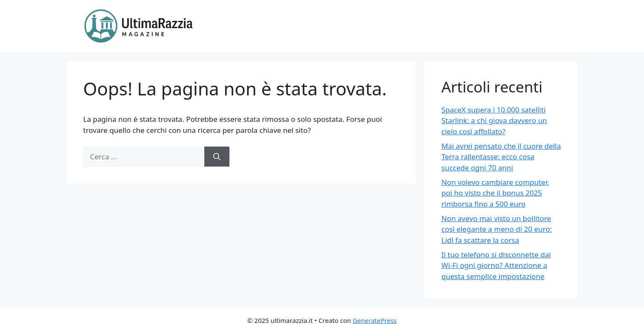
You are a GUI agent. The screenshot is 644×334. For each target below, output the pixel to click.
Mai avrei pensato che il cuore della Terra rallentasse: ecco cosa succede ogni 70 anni (501, 157)
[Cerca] (217, 157)
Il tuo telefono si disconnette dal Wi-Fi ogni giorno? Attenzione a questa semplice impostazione (496, 265)
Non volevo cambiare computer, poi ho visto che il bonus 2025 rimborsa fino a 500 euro (495, 193)
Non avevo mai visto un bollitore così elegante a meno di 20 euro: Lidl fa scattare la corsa (497, 229)
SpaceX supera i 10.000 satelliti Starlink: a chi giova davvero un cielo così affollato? (494, 121)
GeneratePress (375, 320)
